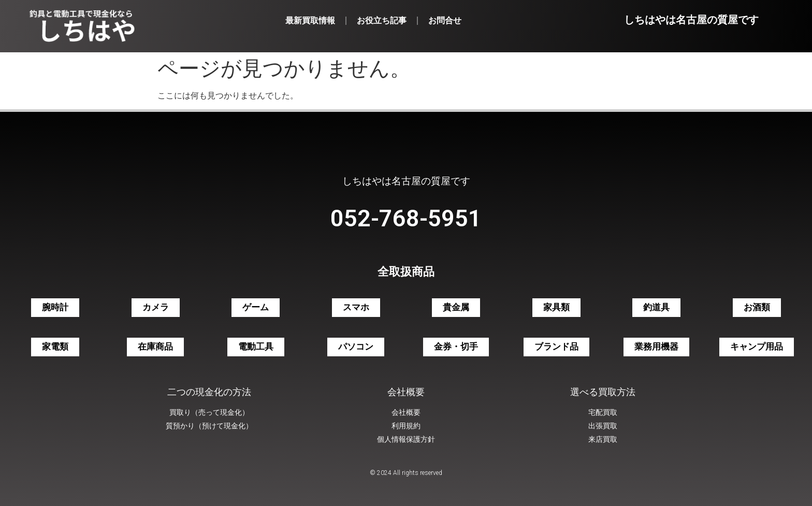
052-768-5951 (406, 218)
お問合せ (445, 20)
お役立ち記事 (382, 20)
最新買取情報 (310, 20)
